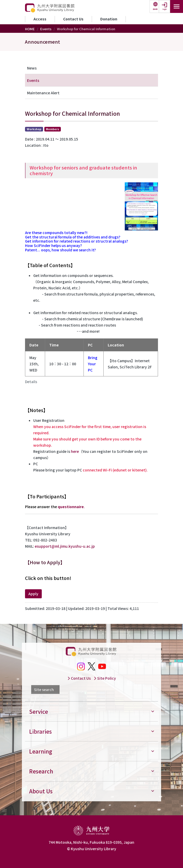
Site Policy (105, 678)
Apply (33, 594)
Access (40, 19)
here (75, 451)
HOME (30, 29)
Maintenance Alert (43, 93)
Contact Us (73, 19)
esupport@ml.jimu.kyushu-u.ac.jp (65, 546)
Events (46, 29)
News (32, 68)
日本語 (155, 9)
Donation (109, 19)
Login (165, 9)
